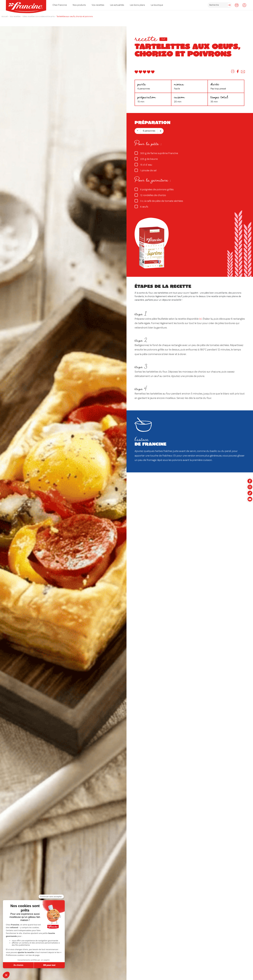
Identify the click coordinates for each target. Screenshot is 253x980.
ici (200, 319)
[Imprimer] (233, 72)
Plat (163, 39)
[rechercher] (220, 5)
